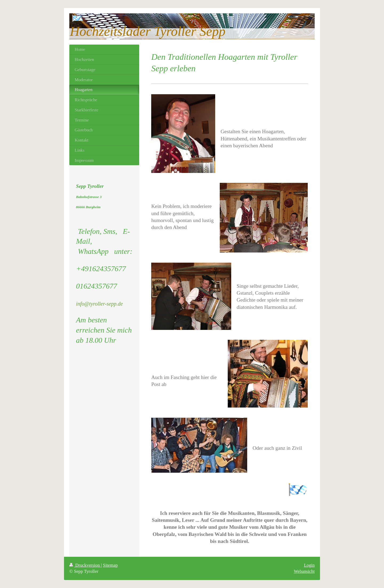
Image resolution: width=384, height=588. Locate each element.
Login (309, 565)
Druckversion (85, 565)
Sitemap (110, 565)
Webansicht (304, 571)
